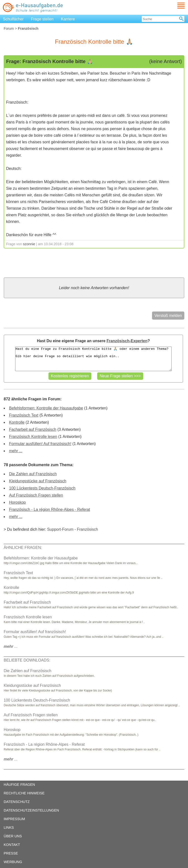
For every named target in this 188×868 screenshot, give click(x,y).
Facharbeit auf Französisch (33, 429)
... (11, 646)
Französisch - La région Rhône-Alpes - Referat (50, 509)
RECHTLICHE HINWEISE (24, 793)
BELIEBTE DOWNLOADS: (27, 660)
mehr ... (16, 451)
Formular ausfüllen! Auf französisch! (40, 444)
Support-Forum (60, 529)
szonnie (29, 244)
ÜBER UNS (13, 836)
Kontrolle (17, 422)
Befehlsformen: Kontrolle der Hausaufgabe (46, 408)
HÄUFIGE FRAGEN (19, 785)
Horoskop (17, 502)
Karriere (68, 19)
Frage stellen (42, 19)
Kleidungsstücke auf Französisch (38, 481)
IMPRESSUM (14, 819)
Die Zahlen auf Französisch (33, 474)
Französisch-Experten (127, 341)
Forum (9, 28)
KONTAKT (12, 845)
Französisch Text (24, 415)
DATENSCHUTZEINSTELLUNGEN (31, 810)
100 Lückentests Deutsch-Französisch (42, 488)
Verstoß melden (168, 316)
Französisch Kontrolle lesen (33, 437)
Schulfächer (13, 19)
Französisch (87, 529)
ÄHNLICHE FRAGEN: (23, 548)
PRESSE (11, 853)
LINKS (9, 827)
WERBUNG (13, 862)
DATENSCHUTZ (17, 802)
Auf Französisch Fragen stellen (36, 495)
